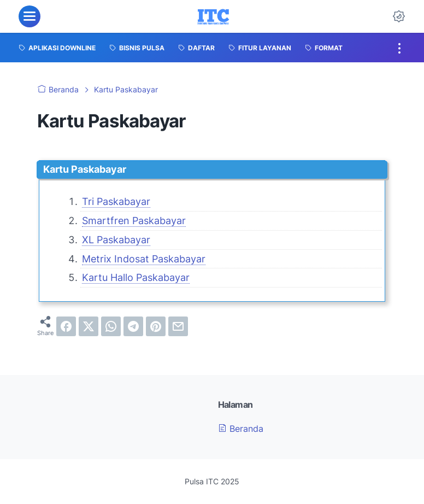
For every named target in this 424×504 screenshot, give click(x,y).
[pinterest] (156, 326)
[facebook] (66, 326)
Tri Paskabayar (116, 201)
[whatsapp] (111, 326)
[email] (178, 326)
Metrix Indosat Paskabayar (144, 259)
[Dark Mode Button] (399, 16)
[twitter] (89, 326)
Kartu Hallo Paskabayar (136, 277)
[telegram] (133, 326)
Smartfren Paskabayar (134, 221)
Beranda (241, 429)
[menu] (30, 16)
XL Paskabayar (116, 240)
